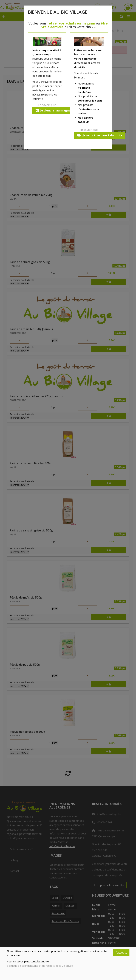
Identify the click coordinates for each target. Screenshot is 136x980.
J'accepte (121, 952)
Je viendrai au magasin (54, 110)
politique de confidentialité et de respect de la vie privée (40, 966)
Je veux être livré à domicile (100, 135)
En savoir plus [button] (47, 105)
